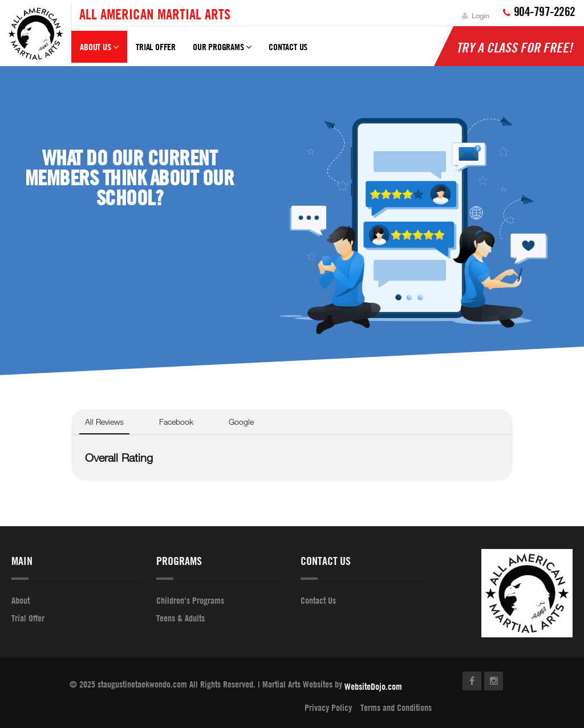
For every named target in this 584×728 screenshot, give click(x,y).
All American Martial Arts (155, 14)
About (21, 601)
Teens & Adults (181, 618)
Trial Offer (156, 47)
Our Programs (222, 52)
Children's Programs (190, 601)
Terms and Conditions (396, 707)
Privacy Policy (328, 707)
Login (476, 15)
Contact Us (288, 47)
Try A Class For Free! (514, 47)
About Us (99, 52)
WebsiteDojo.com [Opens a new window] (373, 687)
